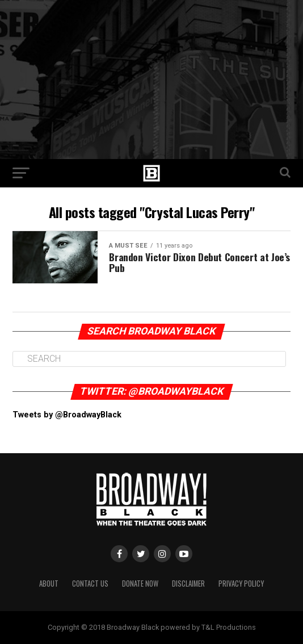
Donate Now (140, 584)
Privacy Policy (241, 584)
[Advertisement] (152, 80)
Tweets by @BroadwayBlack (67, 415)
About (49, 584)
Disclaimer (188, 584)
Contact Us (90, 584)
